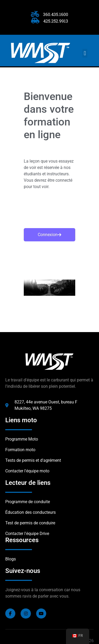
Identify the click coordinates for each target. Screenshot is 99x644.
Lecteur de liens (28, 483)
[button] (85, 53)
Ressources (22, 540)
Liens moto (21, 420)
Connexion (49, 235)
